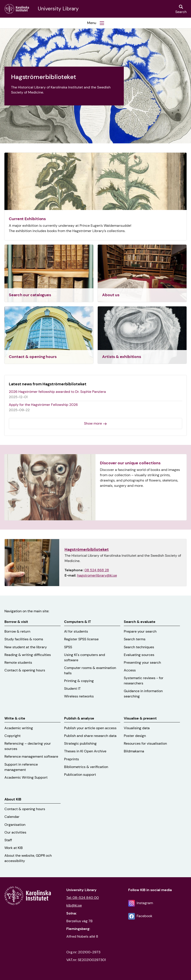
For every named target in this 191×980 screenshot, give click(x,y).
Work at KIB (14, 848)
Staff (8, 840)
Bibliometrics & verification (86, 767)
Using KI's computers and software (85, 657)
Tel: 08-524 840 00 (83, 898)
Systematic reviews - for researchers (144, 681)
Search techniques (139, 647)
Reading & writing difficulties (28, 655)
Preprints (72, 759)
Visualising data (137, 728)
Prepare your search (140, 631)
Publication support (80, 775)
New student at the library (26, 647)
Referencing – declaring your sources (28, 746)
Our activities (15, 832)
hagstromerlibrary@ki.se (97, 575)
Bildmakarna (134, 751)
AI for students (76, 631)
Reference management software (31, 756)
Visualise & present (140, 718)
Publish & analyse (79, 718)
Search (181, 12)
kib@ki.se (74, 905)
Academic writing (19, 728)
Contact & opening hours (25, 670)
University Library (58, 9)
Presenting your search (142, 662)
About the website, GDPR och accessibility (28, 858)
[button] (95, 23)
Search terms (135, 639)
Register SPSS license (81, 639)
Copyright (12, 736)
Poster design (135, 736)
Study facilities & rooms (24, 639)
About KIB (13, 799)
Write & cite (15, 718)
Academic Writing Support (26, 777)
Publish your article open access (90, 728)
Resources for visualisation (145, 743)
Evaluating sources (139, 655)
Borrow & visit (16, 622)
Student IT (72, 689)
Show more (93, 423)
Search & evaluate (140, 622)
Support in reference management (21, 767)
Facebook (144, 916)
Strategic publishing (80, 743)
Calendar (12, 817)
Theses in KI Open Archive (85, 751)
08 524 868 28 (97, 570)
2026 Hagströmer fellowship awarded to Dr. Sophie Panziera (57, 392)
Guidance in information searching (143, 694)
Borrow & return (17, 631)
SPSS (68, 647)
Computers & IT (77, 622)
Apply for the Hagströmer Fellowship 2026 (43, 405)
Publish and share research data (90, 736)
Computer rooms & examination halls (90, 670)
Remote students (18, 662)
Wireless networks (79, 696)
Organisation (15, 825)
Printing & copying (79, 681)
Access (130, 670)
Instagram (145, 903)
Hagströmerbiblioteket (87, 549)
